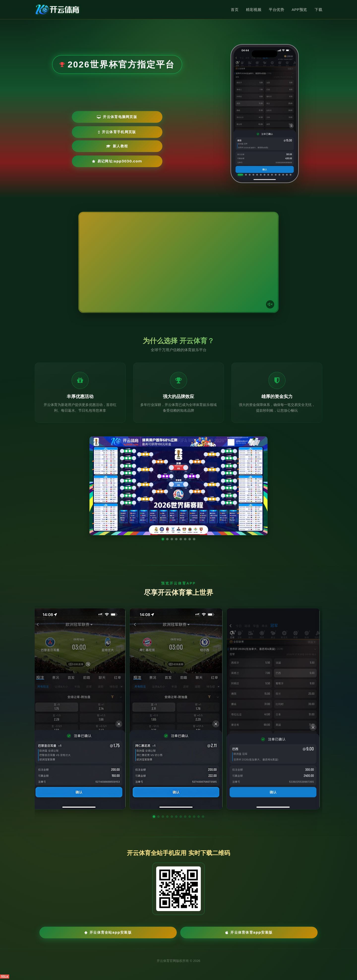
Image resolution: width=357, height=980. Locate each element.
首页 (235, 10)
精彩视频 (254, 10)
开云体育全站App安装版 (144, 933)
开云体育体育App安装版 (213, 933)
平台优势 (276, 10)
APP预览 (299, 10)
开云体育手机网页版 (148, 132)
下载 (318, 10)
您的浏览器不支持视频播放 (178, 262)
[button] (154, 817)
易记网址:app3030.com (141, 146)
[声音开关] (269, 303)
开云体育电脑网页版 (87, 132)
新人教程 (80, 146)
